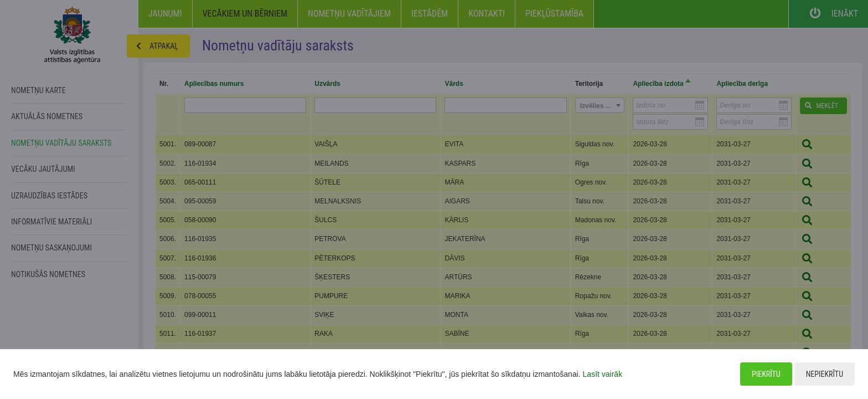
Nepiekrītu (825, 374)
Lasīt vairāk (603, 374)
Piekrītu (766, 374)
